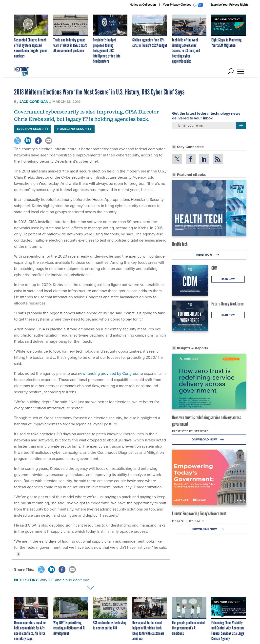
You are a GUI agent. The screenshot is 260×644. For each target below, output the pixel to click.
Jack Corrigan (34, 102)
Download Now (209, 440)
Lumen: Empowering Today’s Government (199, 513)
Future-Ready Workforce (227, 304)
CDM (214, 268)
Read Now (209, 255)
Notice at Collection (143, 5)
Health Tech (180, 244)
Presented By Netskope (190, 431)
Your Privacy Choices (183, 5)
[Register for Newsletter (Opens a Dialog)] (241, 125)
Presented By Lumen (188, 521)
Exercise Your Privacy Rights (229, 5)
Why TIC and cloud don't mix (64, 580)
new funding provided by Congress (108, 373)
